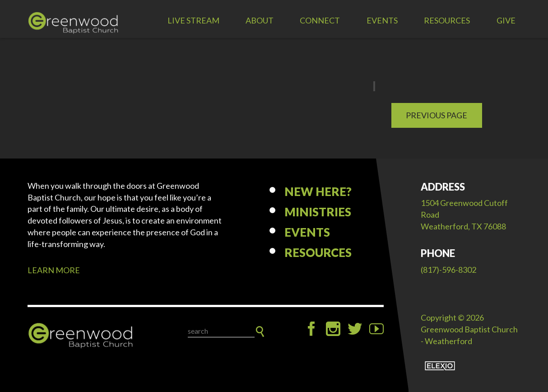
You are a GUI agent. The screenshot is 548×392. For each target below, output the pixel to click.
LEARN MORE (54, 270)
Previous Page (437, 115)
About (260, 20)
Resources (447, 20)
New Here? (318, 191)
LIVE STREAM (193, 20)
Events (382, 20)
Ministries (318, 212)
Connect (320, 20)
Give (506, 20)
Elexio (440, 366)
